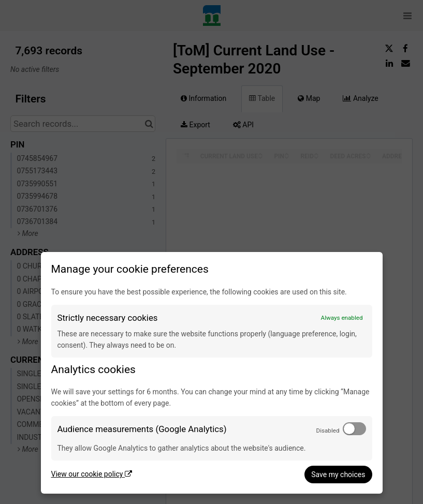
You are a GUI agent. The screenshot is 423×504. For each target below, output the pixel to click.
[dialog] (212, 373)
